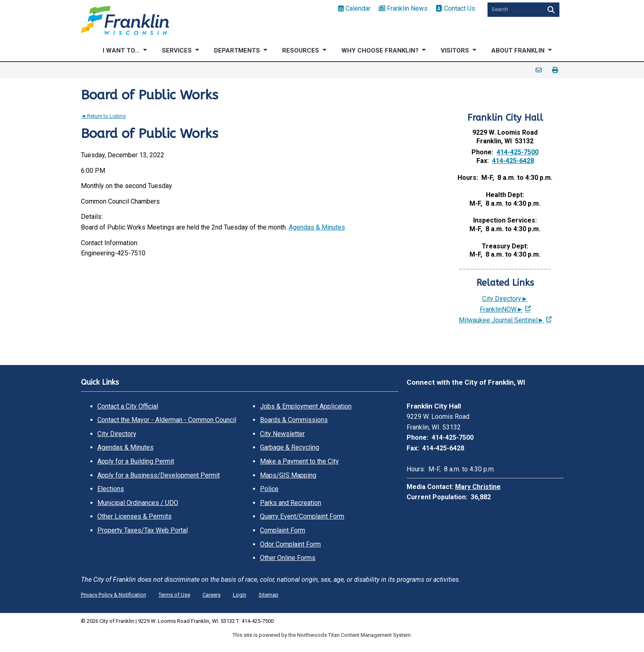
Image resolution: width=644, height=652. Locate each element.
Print (555, 70)
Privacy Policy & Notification (114, 595)
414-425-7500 (517, 152)
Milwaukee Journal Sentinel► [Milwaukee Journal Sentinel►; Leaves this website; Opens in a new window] (501, 320)
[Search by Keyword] (514, 10)
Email (539, 70)
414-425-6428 (513, 161)
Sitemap (269, 595)
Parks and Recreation (291, 503)
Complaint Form (283, 530)
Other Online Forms (288, 558)
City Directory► (505, 299)
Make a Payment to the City (299, 461)
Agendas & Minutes (317, 227)
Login (240, 595)
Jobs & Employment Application (306, 406)
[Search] (550, 10)
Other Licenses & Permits (135, 516)
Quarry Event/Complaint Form (302, 516)
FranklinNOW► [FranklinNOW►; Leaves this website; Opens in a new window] (501, 309)
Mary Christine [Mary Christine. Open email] (478, 487)
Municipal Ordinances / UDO (138, 503)
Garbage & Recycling (290, 447)
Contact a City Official (128, 406)
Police (269, 489)
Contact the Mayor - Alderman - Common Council (167, 420)
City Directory (117, 434)
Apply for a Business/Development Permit (159, 475)
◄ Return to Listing (103, 116)
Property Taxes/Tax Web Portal (143, 530)
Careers (212, 595)
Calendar (354, 8)
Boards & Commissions (294, 420)
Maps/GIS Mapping (288, 475)
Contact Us (455, 8)
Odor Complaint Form (290, 544)
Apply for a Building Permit (136, 461)
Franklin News (403, 8)
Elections (111, 489)
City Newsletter (282, 434)
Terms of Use (174, 595)
